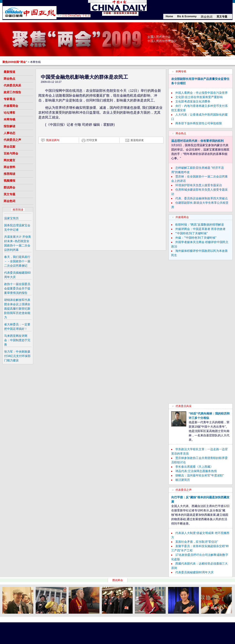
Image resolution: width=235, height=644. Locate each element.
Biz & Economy (187, 16)
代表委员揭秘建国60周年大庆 (194, 572)
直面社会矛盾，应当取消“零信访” (197, 542)
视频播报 (9, 181)
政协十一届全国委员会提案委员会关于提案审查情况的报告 (17, 288)
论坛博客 (9, 113)
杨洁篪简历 (183, 480)
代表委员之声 (12, 140)
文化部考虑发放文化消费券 (193, 102)
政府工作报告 (12, 92)
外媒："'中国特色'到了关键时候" (196, 238)
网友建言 (9, 160)
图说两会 (9, 187)
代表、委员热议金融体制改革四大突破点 (202, 198)
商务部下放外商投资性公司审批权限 (199, 123)
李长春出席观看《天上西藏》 (194, 467)
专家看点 (9, 99)
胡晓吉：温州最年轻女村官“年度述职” (200, 475)
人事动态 (9, 133)
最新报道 (9, 72)
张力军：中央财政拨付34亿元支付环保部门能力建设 (17, 356)
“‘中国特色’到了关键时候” (191, 233)
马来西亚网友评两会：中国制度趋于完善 (17, 340)
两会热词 (207, 17)
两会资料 (9, 167)
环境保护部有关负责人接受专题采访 (199, 185)
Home (169, 16)
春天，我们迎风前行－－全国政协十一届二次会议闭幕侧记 (17, 261)
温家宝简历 (11, 218)
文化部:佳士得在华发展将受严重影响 (199, 97)
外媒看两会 (11, 106)
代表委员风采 (12, 85)
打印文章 (92, 140)
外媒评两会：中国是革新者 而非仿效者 (200, 229)
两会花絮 (9, 147)
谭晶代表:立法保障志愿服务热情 (196, 471)
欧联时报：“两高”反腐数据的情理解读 (200, 225)
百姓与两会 (11, 153)
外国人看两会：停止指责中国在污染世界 (202, 93)
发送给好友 (137, 140)
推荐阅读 (9, 174)
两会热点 (9, 79)
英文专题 (222, 17)
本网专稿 (9, 119)
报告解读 (9, 126)
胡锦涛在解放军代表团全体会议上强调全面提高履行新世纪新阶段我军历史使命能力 (17, 309)
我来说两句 (53, 140)
